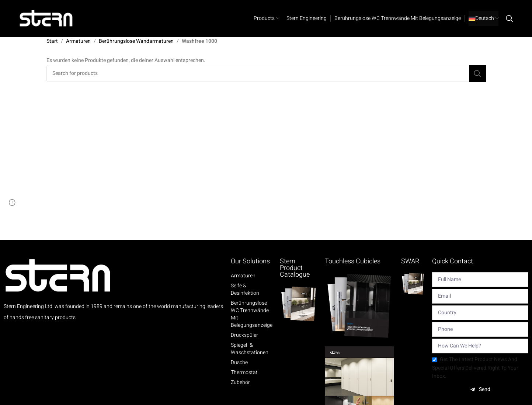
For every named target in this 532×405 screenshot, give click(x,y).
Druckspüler (244, 335)
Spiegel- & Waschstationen (250, 349)
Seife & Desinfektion (245, 290)
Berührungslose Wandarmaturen (136, 41)
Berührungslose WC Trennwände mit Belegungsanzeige (252, 314)
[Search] (510, 18)
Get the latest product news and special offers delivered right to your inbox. (475, 368)
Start (52, 41)
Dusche (239, 363)
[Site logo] (46, 18)
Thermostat (244, 373)
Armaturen (78, 41)
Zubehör (240, 382)
